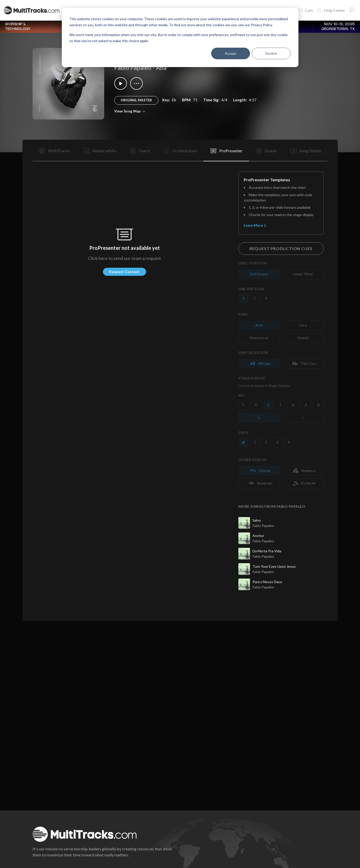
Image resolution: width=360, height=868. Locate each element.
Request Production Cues (281, 248)
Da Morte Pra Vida (267, 551)
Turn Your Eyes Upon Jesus (274, 566)
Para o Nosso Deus (267, 582)
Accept (231, 53)
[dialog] (180, 38)
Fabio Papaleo (133, 67)
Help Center (331, 10)
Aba (161, 67)
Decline (271, 53)
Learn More (255, 225)
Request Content (124, 272)
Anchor (258, 536)
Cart (305, 10)
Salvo (257, 520)
